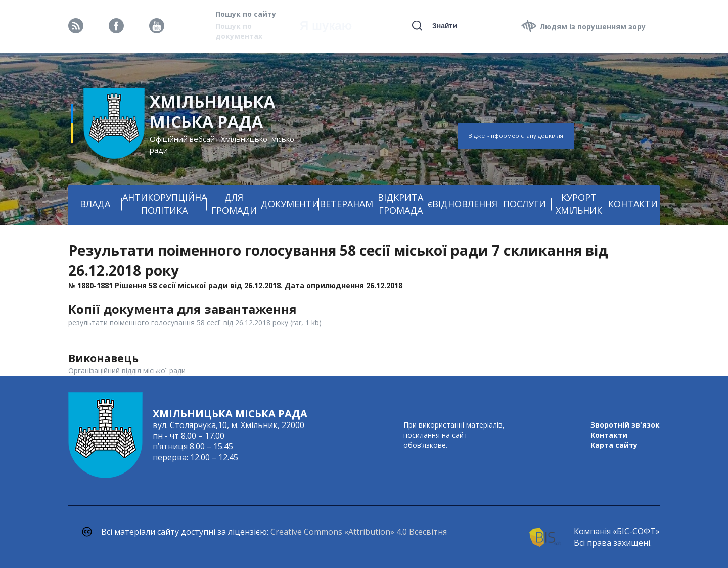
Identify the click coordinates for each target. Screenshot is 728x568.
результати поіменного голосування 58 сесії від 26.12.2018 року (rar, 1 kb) (195, 323)
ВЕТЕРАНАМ (346, 204)
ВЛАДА (95, 204)
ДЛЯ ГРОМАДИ (234, 204)
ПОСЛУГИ (525, 204)
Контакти (609, 435)
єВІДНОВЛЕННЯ (463, 204)
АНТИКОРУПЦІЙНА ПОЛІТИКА (165, 204)
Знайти (445, 26)
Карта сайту (614, 445)
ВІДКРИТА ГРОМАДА (400, 204)
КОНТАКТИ (633, 204)
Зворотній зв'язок (625, 425)
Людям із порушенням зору (593, 27)
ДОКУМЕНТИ (290, 204)
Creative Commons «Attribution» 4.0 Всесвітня (359, 532)
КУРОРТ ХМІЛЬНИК (579, 204)
